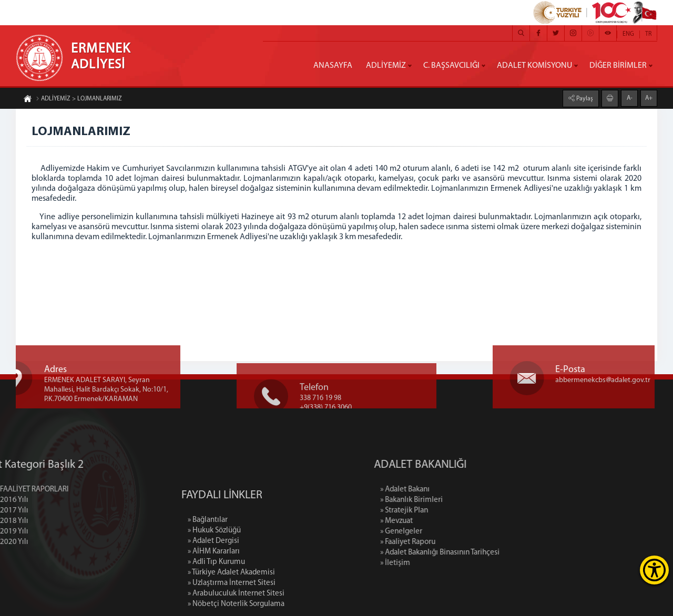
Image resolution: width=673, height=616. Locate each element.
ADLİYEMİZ (386, 66)
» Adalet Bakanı (441, 490)
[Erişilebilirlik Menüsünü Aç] (654, 570)
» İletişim (431, 563)
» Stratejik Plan (440, 511)
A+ (649, 98)
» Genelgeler (437, 532)
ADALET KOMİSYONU (534, 66)
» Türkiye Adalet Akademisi (231, 607)
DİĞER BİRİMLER (618, 66)
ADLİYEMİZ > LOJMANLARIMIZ (79, 99)
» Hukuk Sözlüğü (214, 565)
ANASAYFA (333, 66)
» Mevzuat (433, 521)
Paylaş (584, 98)
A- (630, 98)
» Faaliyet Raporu (444, 542)
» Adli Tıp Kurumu (216, 596)
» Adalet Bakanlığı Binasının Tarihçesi (476, 553)
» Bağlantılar (208, 554)
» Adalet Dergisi (213, 575)
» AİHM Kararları (214, 586)
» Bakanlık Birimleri (448, 500)
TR (648, 34)
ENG (628, 34)
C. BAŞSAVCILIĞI (451, 66)
